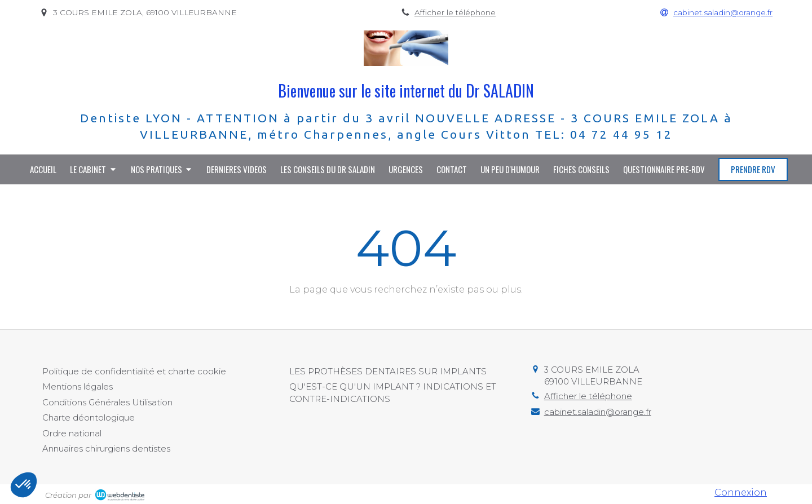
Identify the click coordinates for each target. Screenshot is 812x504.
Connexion (741, 492)
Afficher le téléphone (455, 12)
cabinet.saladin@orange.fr (598, 412)
